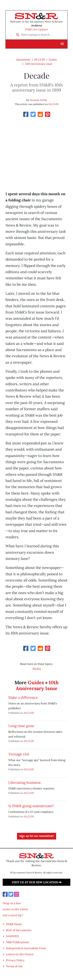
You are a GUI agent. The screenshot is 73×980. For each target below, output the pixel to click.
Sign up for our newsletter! (37, 836)
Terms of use (14, 966)
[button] (62, 44)
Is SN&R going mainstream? (31, 806)
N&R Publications (17, 942)
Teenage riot (19, 754)
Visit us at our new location (37, 882)
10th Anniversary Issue (38, 64)
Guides (53, 60)
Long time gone (21, 726)
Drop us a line (12, 903)
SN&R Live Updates (36, 29)
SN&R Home (14, 924)
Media (37, 669)
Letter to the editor (15, 909)
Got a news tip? (13, 915)
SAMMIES (12, 936)
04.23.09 (40, 60)
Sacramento (23, 60)
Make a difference (23, 697)
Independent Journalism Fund (26, 948)
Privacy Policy (15, 960)
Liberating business (24, 782)
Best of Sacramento (19, 930)
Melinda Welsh (38, 100)
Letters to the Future (20, 954)
